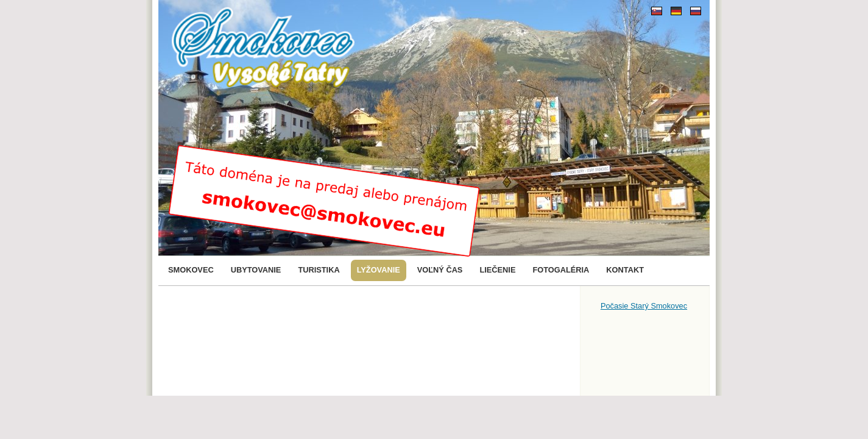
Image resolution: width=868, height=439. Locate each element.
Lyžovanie (379, 270)
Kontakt (625, 270)
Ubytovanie (256, 270)
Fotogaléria (561, 270)
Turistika (319, 270)
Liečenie (497, 270)
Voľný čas (440, 270)
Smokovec (191, 270)
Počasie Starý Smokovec (644, 306)
